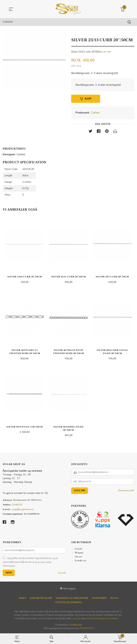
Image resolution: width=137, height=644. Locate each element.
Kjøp (86, 99)
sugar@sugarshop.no (22, 510)
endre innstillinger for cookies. (102, 619)
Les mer (107, 52)
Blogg (115, 599)
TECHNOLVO (87, 629)
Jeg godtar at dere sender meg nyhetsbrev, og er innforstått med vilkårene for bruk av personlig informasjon (30, 562)
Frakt (22, 599)
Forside (78, 549)
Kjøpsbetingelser (41, 599)
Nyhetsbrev (99, 599)
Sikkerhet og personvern (72, 599)
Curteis (95, 113)
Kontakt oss (80, 561)
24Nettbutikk (75, 625)
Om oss (78, 557)
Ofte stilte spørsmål (68, 603)
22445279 (17, 505)
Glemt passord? (126, 491)
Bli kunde (79, 553)
